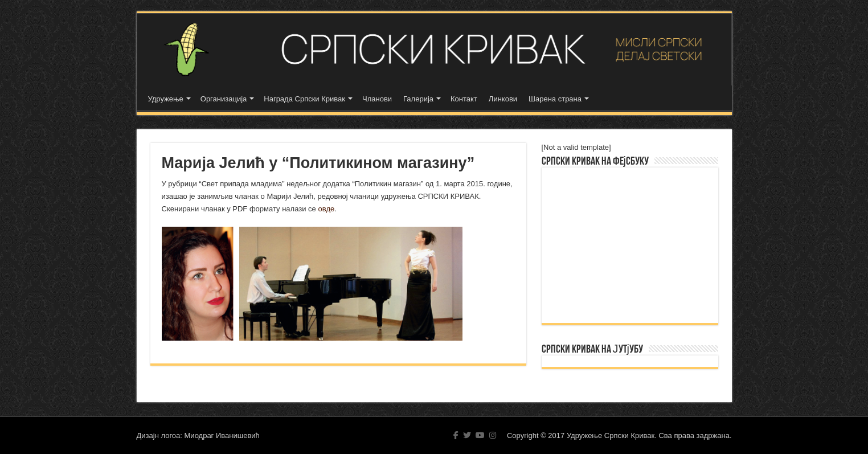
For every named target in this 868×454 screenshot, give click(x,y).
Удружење (166, 99)
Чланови (377, 99)
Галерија (418, 99)
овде (326, 209)
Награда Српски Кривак (304, 99)
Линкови (503, 99)
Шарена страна (555, 99)
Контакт (464, 99)
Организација (224, 99)
